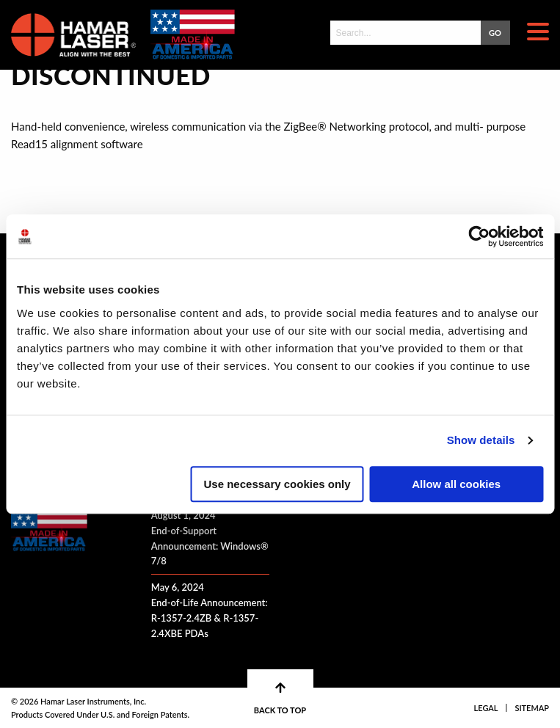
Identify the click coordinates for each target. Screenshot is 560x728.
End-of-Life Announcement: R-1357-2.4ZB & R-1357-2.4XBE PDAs (210, 618)
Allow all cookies (456, 484)
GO (495, 33)
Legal (486, 708)
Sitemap (532, 708)
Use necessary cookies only (277, 484)
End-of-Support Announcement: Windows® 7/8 (210, 546)
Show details (481, 440)
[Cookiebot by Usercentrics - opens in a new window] (479, 236)
